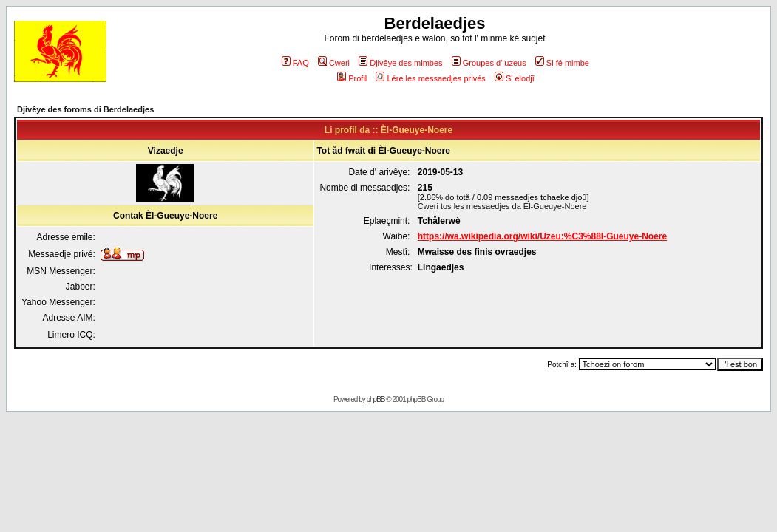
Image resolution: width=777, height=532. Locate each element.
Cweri (334, 63)
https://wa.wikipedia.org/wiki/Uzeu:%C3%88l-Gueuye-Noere (542, 236)
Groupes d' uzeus (489, 63)
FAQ (295, 63)
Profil (352, 78)
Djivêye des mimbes (400, 63)
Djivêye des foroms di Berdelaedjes (85, 109)
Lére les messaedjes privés (430, 78)
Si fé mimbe (562, 63)
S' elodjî (515, 78)
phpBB (376, 399)
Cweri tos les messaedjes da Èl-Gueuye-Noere (502, 206)
